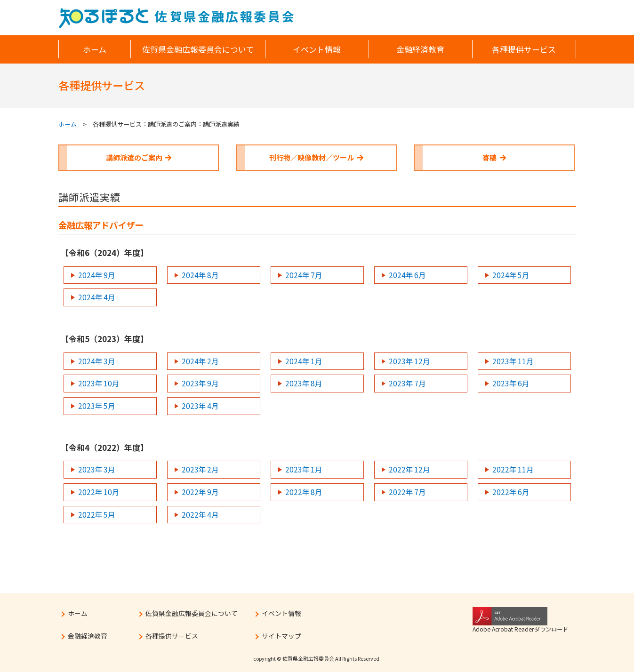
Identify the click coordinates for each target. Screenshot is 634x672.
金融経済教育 (88, 636)
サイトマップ (281, 636)
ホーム (68, 124)
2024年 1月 (304, 361)
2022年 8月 (304, 492)
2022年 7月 (407, 492)
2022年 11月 (513, 469)
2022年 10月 (99, 492)
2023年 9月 (200, 383)
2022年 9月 (200, 492)
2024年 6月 (407, 275)
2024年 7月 (304, 275)
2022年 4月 (200, 514)
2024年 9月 (96, 275)
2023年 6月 (511, 383)
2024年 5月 (511, 275)
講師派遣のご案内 (139, 157)
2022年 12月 (409, 469)
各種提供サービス (172, 636)
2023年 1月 (304, 469)
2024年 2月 (200, 361)
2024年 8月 (200, 275)
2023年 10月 (99, 383)
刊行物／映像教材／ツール (316, 157)
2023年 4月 (200, 406)
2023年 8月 (304, 383)
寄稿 (494, 157)
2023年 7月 (407, 383)
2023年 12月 (409, 361)
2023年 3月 (96, 469)
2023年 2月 (200, 469)
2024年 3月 (96, 361)
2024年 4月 (96, 297)
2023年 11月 (513, 361)
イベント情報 (281, 613)
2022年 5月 (96, 514)
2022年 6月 (511, 492)
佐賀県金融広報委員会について (192, 613)
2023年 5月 (96, 406)
